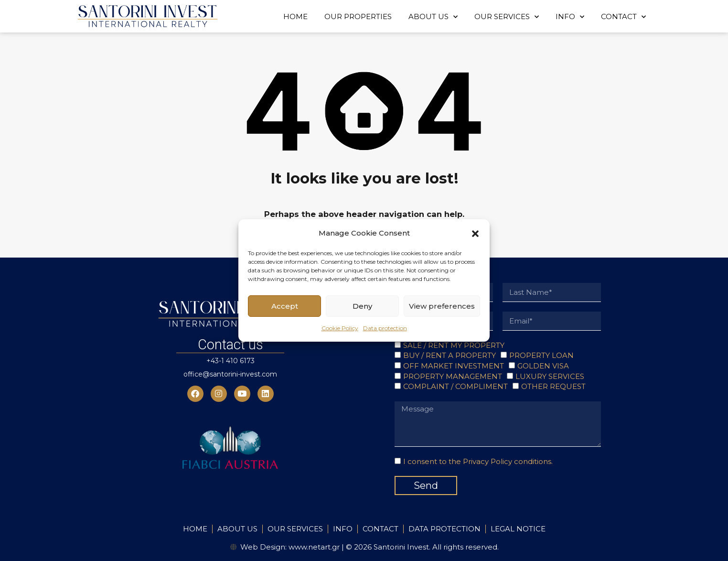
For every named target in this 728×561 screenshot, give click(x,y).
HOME (295, 16)
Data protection (385, 328)
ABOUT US (433, 17)
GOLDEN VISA (543, 366)
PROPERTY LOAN (541, 355)
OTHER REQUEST (553, 386)
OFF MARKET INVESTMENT (454, 366)
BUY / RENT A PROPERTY (450, 355)
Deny (362, 306)
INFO (570, 17)
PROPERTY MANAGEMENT (453, 376)
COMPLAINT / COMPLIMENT (455, 386)
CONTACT (623, 17)
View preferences (442, 306)
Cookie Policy (340, 328)
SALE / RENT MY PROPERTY (454, 345)
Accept (285, 306)
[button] (475, 233)
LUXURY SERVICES (550, 376)
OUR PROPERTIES (358, 16)
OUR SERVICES (507, 17)
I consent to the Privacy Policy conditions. (478, 461)
